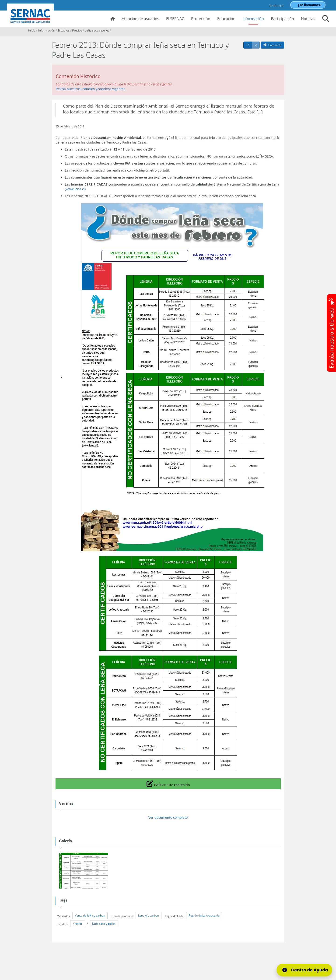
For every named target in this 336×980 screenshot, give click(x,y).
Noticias (308, 19)
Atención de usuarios (140, 19)
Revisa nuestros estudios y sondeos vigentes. (91, 89)
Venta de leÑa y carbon (90, 915)
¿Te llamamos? (310, 5)
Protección (201, 19)
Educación (226, 19)
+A (249, 45)
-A (257, 45)
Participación (282, 19)
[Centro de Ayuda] (306, 970)
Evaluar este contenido (168, 783)
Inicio (32, 30)
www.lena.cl (75, 189)
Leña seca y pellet (97, 30)
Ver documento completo (168, 817)
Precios (77, 30)
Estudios (64, 30)
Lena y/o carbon (149, 915)
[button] (326, 19)
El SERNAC (175, 19)
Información (253, 19)
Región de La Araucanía (204, 915)
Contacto (276, 6)
